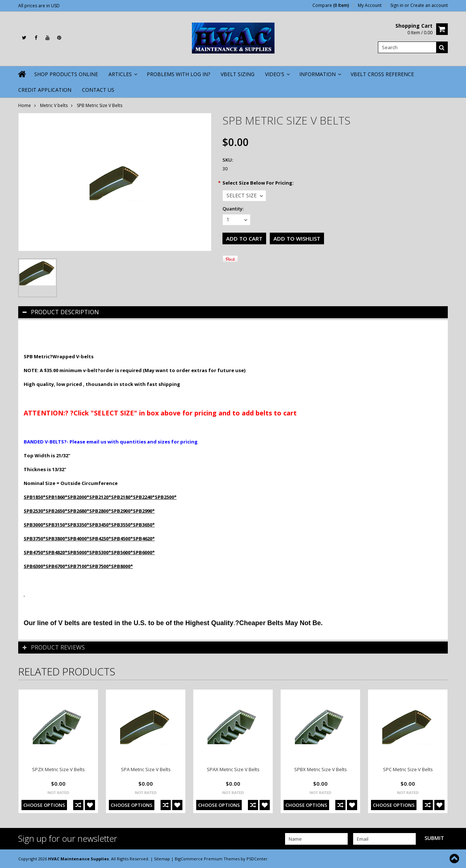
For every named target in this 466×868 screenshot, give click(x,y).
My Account (370, 5)
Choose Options (44, 805)
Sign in (397, 5)
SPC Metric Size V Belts (408, 769)
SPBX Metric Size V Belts (321, 769)
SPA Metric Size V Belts (146, 769)
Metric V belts (54, 105)
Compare (331, 5)
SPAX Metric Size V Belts (233, 769)
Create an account (429, 5)
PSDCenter (257, 859)
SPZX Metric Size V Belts (58, 769)
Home (25, 105)
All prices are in (39, 6)
